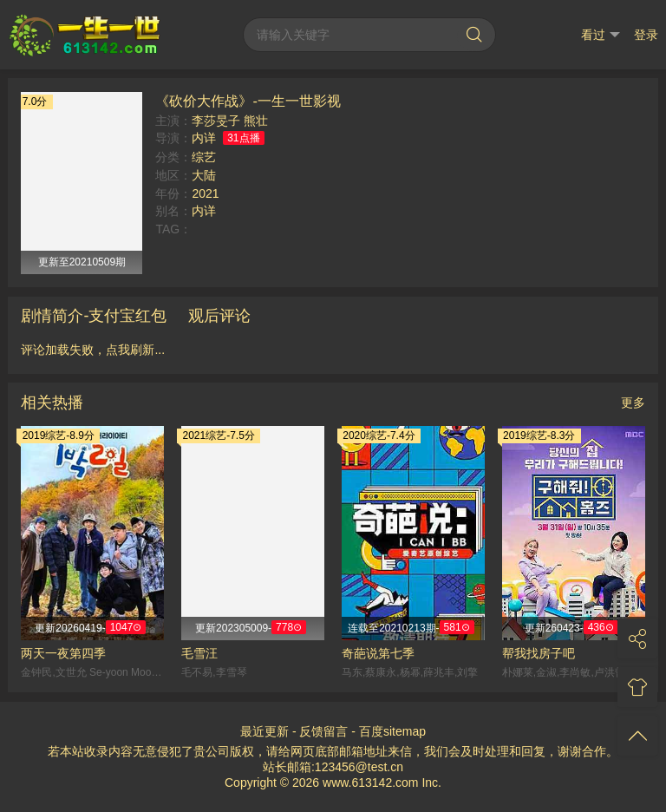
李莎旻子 (216, 121)
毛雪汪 (199, 653)
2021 (205, 193)
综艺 (204, 157)
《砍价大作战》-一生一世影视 (248, 101)
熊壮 (256, 121)
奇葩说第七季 (378, 653)
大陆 (204, 175)
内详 (204, 138)
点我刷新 (130, 350)
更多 (633, 403)
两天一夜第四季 (63, 653)
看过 (601, 35)
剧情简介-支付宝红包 (94, 316)
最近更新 (264, 731)
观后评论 (219, 316)
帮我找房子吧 (539, 653)
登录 (646, 35)
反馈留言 (323, 731)
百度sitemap (392, 731)
